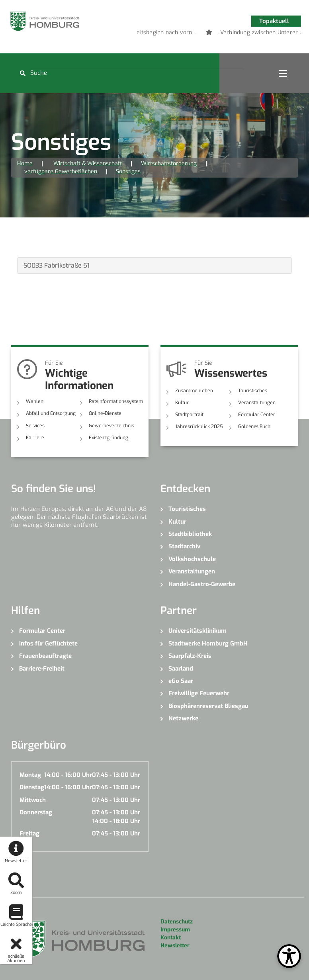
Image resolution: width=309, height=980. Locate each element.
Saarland (181, 668)
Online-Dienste (105, 413)
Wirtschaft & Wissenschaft (88, 163)
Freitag (29, 833)
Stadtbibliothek (190, 534)
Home (25, 163)
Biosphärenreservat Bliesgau (208, 706)
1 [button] (195, 34)
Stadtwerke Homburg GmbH (208, 643)
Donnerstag (36, 812)
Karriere (35, 438)
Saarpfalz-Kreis (190, 656)
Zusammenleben (194, 391)
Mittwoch (33, 800)
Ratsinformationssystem (115, 401)
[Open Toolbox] (289, 956)
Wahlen (34, 401)
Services (35, 425)
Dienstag (32, 787)
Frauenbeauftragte (45, 656)
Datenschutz (177, 922)
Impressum (175, 930)
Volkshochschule (192, 559)
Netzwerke (183, 718)
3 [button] (219, 34)
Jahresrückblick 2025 (199, 426)
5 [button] (243, 34)
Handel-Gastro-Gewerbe (202, 584)
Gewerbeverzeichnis (110, 425)
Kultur (182, 403)
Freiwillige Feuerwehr (199, 693)
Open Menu (283, 73)
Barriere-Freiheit (42, 668)
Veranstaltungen (256, 403)
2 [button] (207, 34)
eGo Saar (181, 681)
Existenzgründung (109, 438)
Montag (30, 775)
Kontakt (171, 938)
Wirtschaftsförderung (169, 163)
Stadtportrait (189, 415)
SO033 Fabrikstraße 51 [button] (57, 265)
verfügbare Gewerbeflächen (61, 171)
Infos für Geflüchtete (48, 643)
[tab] (154, 265)
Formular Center (256, 415)
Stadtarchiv (184, 546)
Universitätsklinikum (198, 631)
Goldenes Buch (254, 426)
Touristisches (252, 391)
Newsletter (175, 946)
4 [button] (231, 34)
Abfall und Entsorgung (51, 413)
